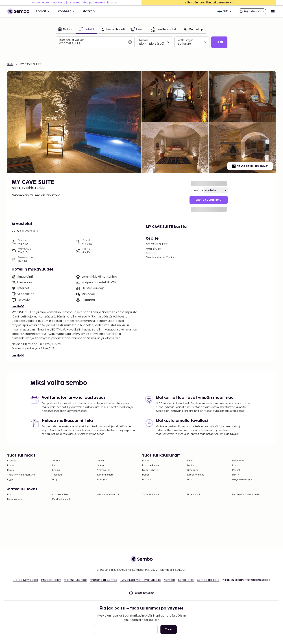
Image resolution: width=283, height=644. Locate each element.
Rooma (236, 465)
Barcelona (238, 461)
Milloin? (144, 40)
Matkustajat (185, 40)
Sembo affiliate (208, 580)
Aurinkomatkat (60, 495)
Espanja (12, 461)
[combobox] (92, 44)
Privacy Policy (51, 580)
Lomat (43, 11)
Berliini (236, 475)
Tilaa (169, 629)
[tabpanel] (141, 42)
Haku (219, 42)
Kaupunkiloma (15, 499)
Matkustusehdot (76, 580)
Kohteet (67, 11)
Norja (55, 480)
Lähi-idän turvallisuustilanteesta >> (209, 3)
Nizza (190, 480)
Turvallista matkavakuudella (140, 580)
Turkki (101, 461)
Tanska (56, 461)
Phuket (236, 470)
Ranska (11, 465)
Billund (146, 461)
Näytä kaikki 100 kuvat (250, 166)
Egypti (11, 480)
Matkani (89, 11)
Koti (10, 64)
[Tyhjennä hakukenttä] (130, 42)
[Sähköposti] (126, 630)
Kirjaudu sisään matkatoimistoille (246, 580)
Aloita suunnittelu (209, 200)
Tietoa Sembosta (25, 580)
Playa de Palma (151, 465)
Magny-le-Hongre (242, 480)
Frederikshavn (150, 470)
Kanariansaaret (106, 475)
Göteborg (193, 470)
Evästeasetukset (142, 593)
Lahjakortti (186, 580)
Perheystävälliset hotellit (246, 495)
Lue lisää (18, 307)
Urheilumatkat (195, 495)
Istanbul (147, 480)
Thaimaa (57, 475)
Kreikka (56, 470)
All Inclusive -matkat (108, 495)
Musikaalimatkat (61, 499)
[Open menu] (273, 11)
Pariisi (190, 461)
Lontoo (191, 465)
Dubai (145, 475)
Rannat (11, 495)
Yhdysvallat (104, 470)
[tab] (66, 30)
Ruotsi (11, 470)
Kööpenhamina (196, 475)
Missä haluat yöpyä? (71, 40)
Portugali (102, 480)
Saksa (101, 465)
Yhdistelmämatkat (152, 495)
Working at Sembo (104, 580)
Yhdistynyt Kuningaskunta (21, 475)
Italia (55, 465)
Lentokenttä (196, 190)
